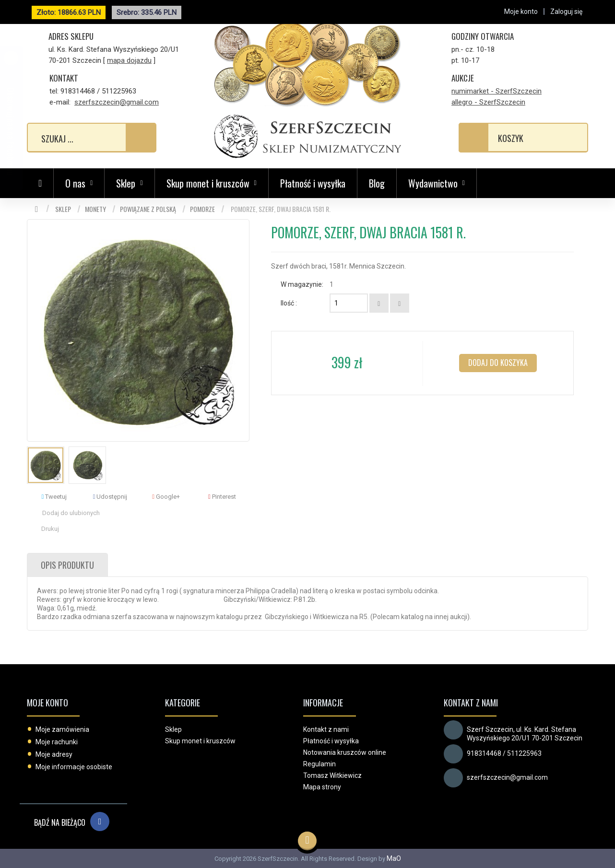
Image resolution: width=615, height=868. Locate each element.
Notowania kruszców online (345, 752)
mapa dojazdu (129, 60)
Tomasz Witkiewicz (332, 775)
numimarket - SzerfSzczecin (497, 91)
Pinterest (222, 497)
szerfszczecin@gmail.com (117, 102)
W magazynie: (302, 284)
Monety (95, 209)
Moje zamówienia (62, 729)
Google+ (166, 497)
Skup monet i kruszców (200, 741)
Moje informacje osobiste (74, 767)
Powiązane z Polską (148, 209)
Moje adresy (54, 754)
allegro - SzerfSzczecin (488, 102)
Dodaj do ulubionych (71, 513)
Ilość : (289, 303)
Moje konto (47, 703)
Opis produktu (67, 565)
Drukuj (50, 529)
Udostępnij (110, 497)
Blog (377, 183)
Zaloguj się (566, 12)
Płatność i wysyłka (313, 183)
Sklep (63, 209)
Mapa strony (322, 787)
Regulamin (319, 764)
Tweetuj (54, 497)
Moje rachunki (57, 742)
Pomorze (202, 209)
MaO (394, 858)
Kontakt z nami (326, 729)
